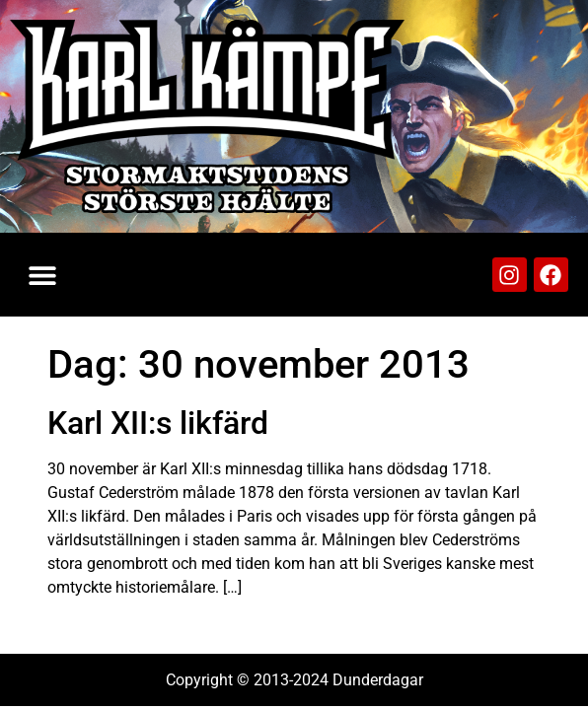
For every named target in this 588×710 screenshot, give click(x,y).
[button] (42, 275)
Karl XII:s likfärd (158, 423)
